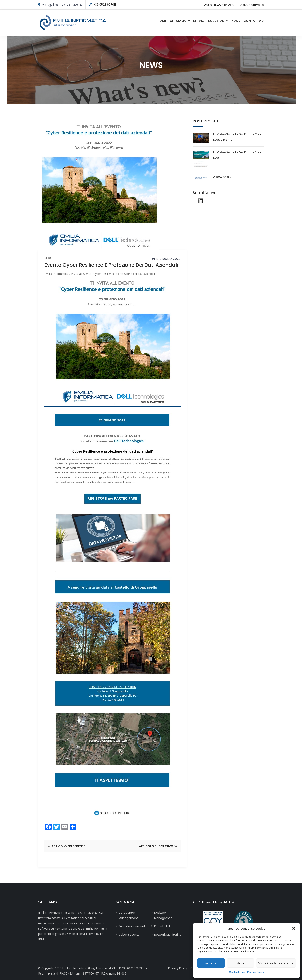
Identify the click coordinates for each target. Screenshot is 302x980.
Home (162, 21)
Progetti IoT (162, 926)
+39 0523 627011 (105, 5)
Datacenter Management (128, 915)
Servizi (199, 21)
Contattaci (254, 21)
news (48, 258)
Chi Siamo (178, 21)
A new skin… (222, 177)
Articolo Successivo (158, 846)
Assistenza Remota (219, 5)
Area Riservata (252, 5)
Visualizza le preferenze (276, 963)
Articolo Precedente (67, 846)
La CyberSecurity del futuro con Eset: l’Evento (237, 137)
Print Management (132, 926)
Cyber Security (129, 935)
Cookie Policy (237, 972)
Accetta (211, 963)
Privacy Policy (256, 972)
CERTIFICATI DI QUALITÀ (214, 902)
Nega (240, 963)
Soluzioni (217, 21)
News (236, 21)
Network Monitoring (168, 935)
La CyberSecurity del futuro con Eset (237, 155)
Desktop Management (164, 915)
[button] (294, 928)
